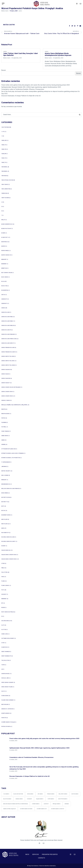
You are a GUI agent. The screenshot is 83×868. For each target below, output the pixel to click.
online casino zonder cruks (9, 555)
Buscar (4, 70)
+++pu (3, 132)
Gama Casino (5, 436)
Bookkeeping (5, 290)
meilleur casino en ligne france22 (10, 489)
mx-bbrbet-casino (6, 515)
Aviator (3, 246)
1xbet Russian (5, 198)
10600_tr (4, 162)
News (3, 528)
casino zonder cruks (7, 392)
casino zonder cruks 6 (7, 396)
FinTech (3, 418)
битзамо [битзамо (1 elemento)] (67, 804)
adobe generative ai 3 (7, 224)
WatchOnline (5, 704)
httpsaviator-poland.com (8, 449)
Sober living (5, 634)
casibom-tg (4, 303)
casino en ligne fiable (7, 317)
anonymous (5, 242)
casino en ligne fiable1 (7, 321)
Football (4, 427)
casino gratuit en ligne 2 (8, 361)
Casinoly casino (6, 400)
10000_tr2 (4, 149)
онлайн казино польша (8, 722)
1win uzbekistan (6, 189)
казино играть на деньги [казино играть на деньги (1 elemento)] (9, 809)
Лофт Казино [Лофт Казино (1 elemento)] (51, 799)
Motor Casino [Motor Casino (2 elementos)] (75, 794)
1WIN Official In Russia (7, 180)
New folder (4, 519)
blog (3, 281)
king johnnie (5, 475)
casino (20, 11)
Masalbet (4, 480)
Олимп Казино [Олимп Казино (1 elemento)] (36, 804)
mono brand (5, 493)
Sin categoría (5, 621)
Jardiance (4, 467)
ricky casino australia (7, 612)
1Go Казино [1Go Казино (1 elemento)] (6, 794)
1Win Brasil (4, 167)
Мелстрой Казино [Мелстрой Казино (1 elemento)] (63, 799)
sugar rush (5, 647)
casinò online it (6, 383)
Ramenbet (4, 599)
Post (3, 590)
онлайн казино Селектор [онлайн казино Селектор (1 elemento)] (57, 809)
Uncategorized (5, 674)
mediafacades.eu (6, 484)
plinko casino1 (5, 585)
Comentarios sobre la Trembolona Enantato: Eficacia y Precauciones (23, 89)
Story (3, 643)
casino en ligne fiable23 (8, 325)
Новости (4, 718)
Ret (2, 603)
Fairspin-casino (5, 414)
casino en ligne (5, 312)
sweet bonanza (5, 652)
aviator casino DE (6, 255)
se (2, 616)
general (4, 444)
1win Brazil (4, 171)
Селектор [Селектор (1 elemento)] (46, 804)
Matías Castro (5, 11)
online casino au (6, 550)
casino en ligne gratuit (8, 343)
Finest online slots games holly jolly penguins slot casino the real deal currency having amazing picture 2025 (36, 85)
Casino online (5, 374)
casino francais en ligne (8, 348)
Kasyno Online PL (6, 471)
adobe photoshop (6, 229)
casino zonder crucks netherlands (11, 387)
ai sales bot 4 (5, 237)
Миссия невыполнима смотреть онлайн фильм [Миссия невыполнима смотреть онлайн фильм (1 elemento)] (15, 804)
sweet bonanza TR (6, 656)
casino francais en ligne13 (8, 352)
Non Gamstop (5, 533)
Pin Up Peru (5, 572)
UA (2, 669)
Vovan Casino (5, 696)
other (3, 563)
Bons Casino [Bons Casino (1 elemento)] (30, 794)
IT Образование (6, 462)
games (3, 440)
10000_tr (4, 145)
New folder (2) (5, 524)
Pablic (3, 568)
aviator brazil (5, 251)
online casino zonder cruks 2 (9, 559)
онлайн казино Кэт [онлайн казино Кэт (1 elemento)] (42, 809)
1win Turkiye (5, 184)
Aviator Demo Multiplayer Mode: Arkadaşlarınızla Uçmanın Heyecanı (58, 54)
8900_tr (3, 220)
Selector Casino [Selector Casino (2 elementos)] (7, 799)
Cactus (3, 295)
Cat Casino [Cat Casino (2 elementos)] (40, 794)
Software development (8, 638)
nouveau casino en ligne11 (8, 541)
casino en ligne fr (6, 330)
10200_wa (4, 154)
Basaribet (4, 264)
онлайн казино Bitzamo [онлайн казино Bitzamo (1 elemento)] (26, 809)
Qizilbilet (4, 594)
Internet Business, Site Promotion (11, 458)
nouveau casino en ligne (8, 537)
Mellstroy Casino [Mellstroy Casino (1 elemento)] (63, 794)
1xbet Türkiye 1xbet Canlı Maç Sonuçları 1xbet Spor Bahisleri (21, 54)
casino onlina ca (6, 370)
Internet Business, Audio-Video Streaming (13, 453)
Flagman (4, 422)
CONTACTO (41, 858)
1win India (4, 176)
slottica (4, 630)
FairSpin (4, 409)
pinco (3, 577)
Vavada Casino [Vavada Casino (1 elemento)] (19, 799)
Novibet (3, 546)
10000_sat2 (4, 140)
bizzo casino (5, 277)
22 (2, 207)
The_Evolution (5, 660)
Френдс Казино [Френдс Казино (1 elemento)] (57, 804)
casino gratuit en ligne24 (8, 365)
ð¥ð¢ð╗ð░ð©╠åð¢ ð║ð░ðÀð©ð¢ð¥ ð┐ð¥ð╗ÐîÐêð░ (14, 405)
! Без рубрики (5, 127)
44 (2, 211)
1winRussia (4, 193)
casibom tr (4, 299)
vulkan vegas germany (8, 700)
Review (3, 608)
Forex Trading (5, 431)
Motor (3, 511)
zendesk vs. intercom (7, 709)
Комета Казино (6, 713)
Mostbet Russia (6, 497)
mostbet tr (4, 502)
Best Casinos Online (7, 273)
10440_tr (4, 158)
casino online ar (6, 378)
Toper (3, 665)
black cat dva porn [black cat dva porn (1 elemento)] (18, 794)
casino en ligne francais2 (8, 334)
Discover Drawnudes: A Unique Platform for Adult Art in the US (21, 96)
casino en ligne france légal (9, 339)
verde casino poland (7, 687)
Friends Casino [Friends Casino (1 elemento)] (51, 794)
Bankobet (4, 259)
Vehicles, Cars (5, 678)
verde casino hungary (7, 682)
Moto (3, 506)
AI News (3, 233)
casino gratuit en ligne (8, 356)
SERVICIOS (36, 854)
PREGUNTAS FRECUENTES (50, 854)
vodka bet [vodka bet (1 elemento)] (29, 799)
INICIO (27, 854)
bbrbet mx (4, 268)
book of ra (4, 286)
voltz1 (3, 691)
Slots (3, 625)
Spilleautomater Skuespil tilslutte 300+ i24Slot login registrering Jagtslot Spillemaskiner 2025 (31, 87)
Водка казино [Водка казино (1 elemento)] (40, 799)
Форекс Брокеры (6, 726)
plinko (3, 581)
